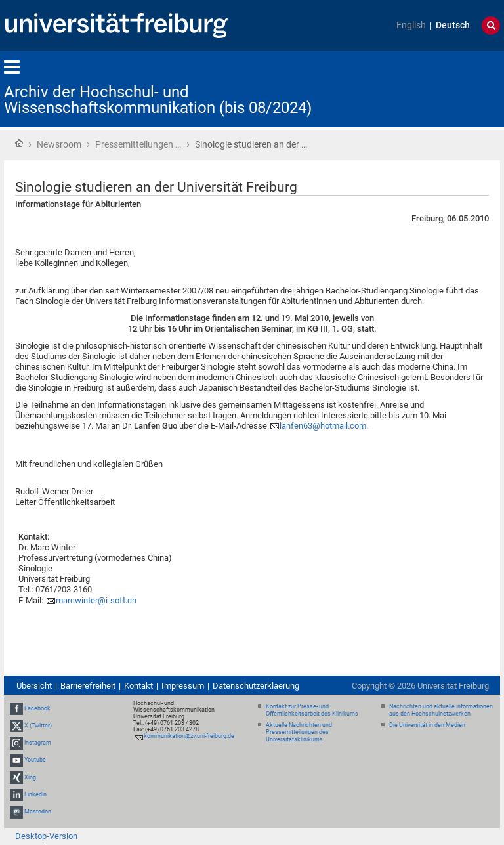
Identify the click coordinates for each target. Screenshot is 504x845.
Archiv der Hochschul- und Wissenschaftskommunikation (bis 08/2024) (158, 100)
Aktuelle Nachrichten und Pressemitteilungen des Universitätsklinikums (299, 732)
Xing (30, 777)
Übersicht (34, 686)
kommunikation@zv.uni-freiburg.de (189, 736)
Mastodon (38, 812)
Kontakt (138, 686)
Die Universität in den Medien (427, 725)
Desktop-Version (46, 836)
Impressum (183, 686)
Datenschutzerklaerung (256, 686)
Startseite (19, 143)
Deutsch (453, 25)
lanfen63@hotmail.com (323, 426)
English (411, 25)
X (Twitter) (38, 726)
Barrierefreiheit (88, 686)
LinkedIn (35, 794)
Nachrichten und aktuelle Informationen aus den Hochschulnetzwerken (441, 710)
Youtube (35, 760)
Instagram (38, 743)
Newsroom (59, 144)
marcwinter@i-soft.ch (96, 600)
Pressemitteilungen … (138, 144)
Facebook (37, 708)
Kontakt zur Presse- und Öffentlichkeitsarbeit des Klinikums (312, 710)
